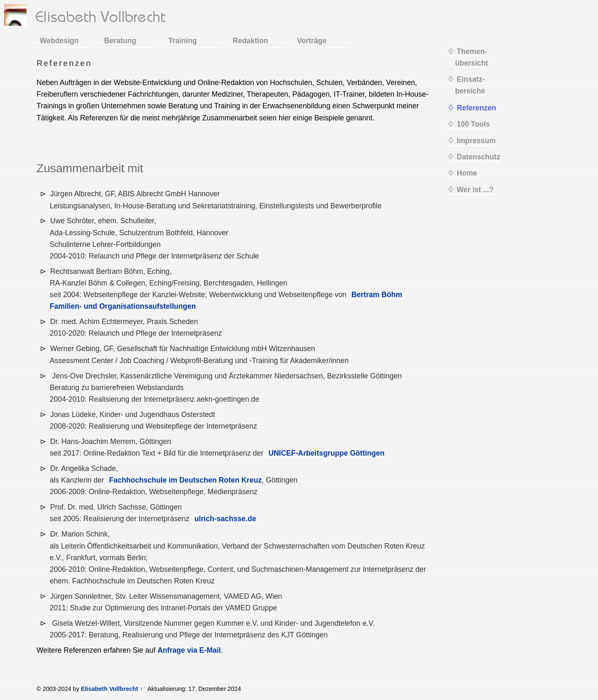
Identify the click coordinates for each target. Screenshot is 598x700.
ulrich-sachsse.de (225, 519)
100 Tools (473, 124)
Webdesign (59, 41)
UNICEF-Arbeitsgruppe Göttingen (326, 453)
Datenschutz (479, 157)
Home (467, 173)
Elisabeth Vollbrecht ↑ (112, 689)
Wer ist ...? (475, 190)
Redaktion (250, 41)
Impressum (476, 141)
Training (183, 41)
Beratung (120, 41)
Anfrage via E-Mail (189, 650)
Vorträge (312, 41)
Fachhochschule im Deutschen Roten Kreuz (186, 480)
